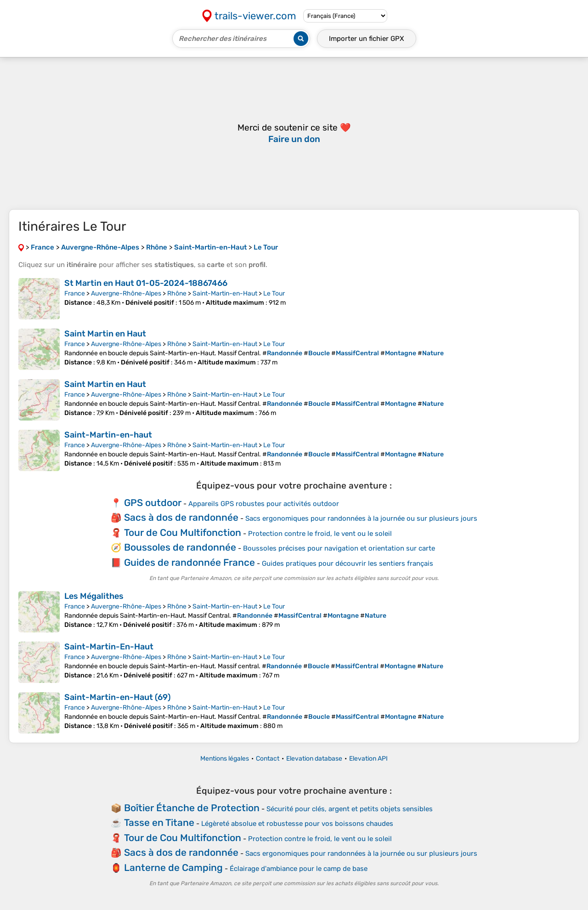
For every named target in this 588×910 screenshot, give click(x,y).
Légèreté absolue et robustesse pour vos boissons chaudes (297, 824)
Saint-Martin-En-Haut (109, 647)
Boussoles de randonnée (180, 547)
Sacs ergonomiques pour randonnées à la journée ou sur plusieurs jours (361, 518)
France (75, 293)
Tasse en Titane (159, 822)
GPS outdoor (153, 503)
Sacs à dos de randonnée (181, 517)
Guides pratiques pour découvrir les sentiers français (348, 563)
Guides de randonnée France (189, 562)
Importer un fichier (367, 39)
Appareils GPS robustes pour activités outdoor (264, 504)
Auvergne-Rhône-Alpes (126, 293)
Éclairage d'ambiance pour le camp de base (299, 869)
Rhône (177, 293)
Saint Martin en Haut (105, 334)
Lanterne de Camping (173, 867)
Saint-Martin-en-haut (108, 435)
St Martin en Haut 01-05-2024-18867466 (146, 283)
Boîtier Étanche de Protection (192, 808)
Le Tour (274, 293)
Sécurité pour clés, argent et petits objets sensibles (350, 809)
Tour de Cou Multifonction (183, 532)
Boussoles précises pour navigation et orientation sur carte (339, 548)
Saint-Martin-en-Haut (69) (118, 697)
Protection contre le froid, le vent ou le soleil (320, 534)
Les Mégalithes (94, 596)
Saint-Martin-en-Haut (225, 293)
